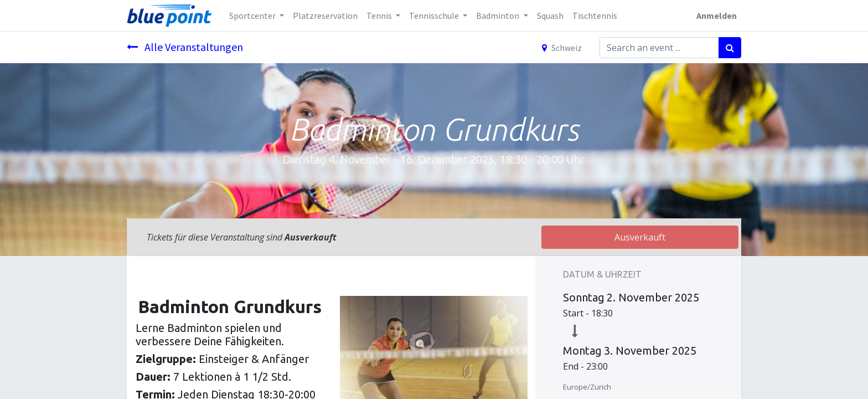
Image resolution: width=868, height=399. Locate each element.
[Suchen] (730, 48)
